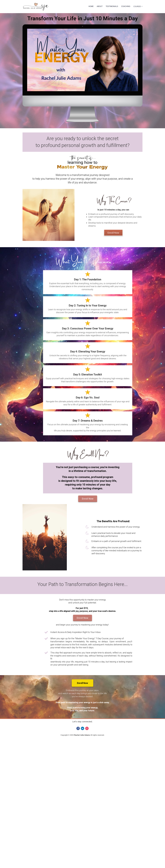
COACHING (126, 6)
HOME (91, 6)
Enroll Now (113, 233)
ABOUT (100, 6)
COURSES (137, 6)
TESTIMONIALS (112, 6)
